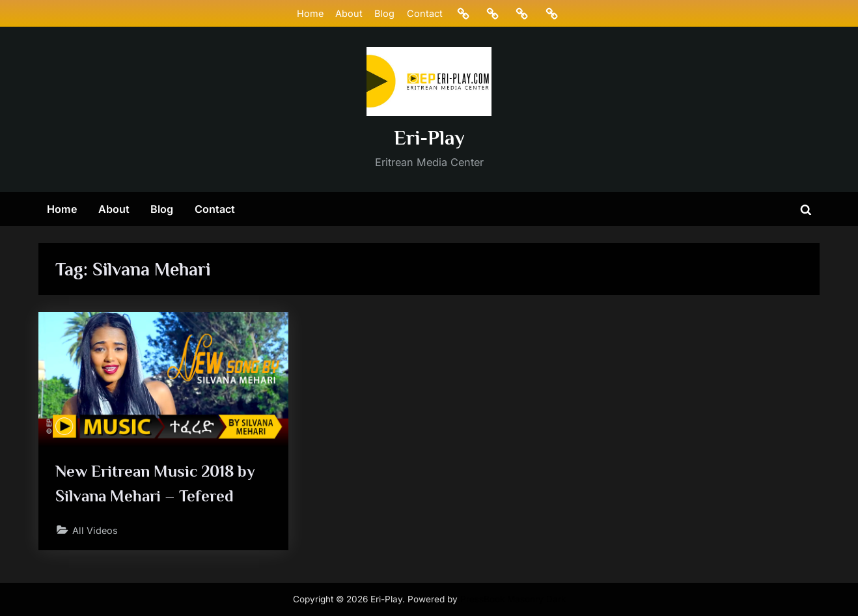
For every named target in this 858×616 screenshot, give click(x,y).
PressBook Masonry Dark (513, 599)
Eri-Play (429, 138)
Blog (384, 13)
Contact (425, 13)
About (349, 13)
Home (310, 13)
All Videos (95, 530)
